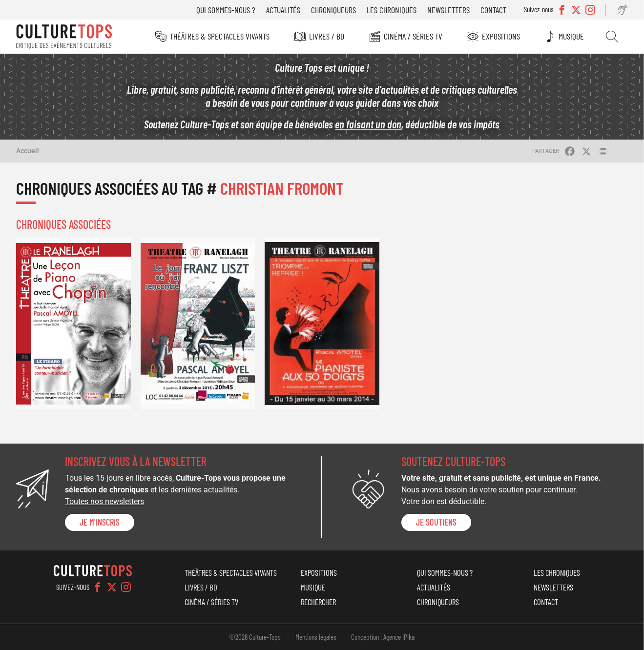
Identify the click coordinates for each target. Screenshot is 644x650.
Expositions (501, 36)
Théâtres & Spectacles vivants (220, 36)
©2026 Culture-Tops (255, 637)
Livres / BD (327, 36)
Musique (571, 36)
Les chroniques (392, 10)
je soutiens (436, 522)
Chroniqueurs (333, 10)
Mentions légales (316, 637)
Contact (493, 10)
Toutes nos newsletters (104, 501)
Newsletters (448, 10)
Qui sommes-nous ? (226, 10)
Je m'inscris (100, 522)
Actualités (283, 10)
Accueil (28, 151)
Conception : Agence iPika (383, 637)
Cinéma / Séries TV (413, 36)
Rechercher (612, 37)
